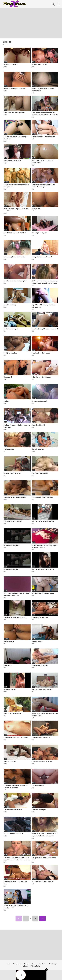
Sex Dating (52, 964)
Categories (17, 964)
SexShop (25, 966)
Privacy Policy (36, 966)
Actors (26, 964)
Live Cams (42, 964)
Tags (34, 964)
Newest (6, 45)
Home (8, 964)
